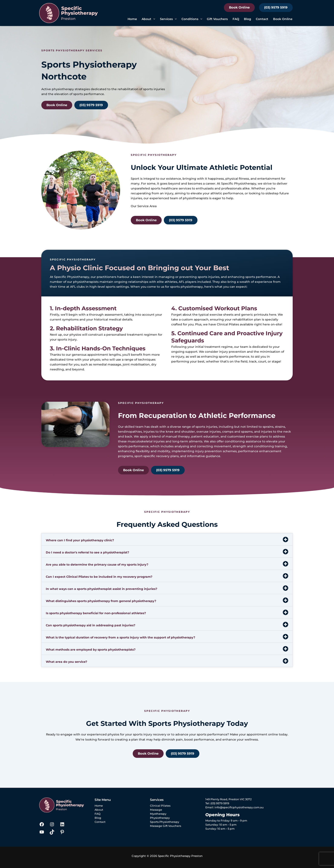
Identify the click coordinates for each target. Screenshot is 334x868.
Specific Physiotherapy (239, 183)
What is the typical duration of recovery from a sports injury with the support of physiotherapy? (120, 637)
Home (132, 19)
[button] (153, 19)
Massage (156, 810)
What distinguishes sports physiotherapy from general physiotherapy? (101, 601)
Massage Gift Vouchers (166, 826)
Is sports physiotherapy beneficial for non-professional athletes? (96, 613)
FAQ (236, 19)
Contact (262, 19)
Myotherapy (158, 814)
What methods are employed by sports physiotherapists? (91, 650)
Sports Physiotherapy (165, 822)
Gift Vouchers (217, 19)
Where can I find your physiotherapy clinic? (80, 540)
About (148, 19)
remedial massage (107, 364)
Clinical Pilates (228, 324)
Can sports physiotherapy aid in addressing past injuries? (91, 625)
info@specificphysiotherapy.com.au (239, 807)
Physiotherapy (160, 818)
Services (168, 19)
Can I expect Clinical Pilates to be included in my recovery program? (99, 577)
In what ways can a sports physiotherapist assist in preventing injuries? (101, 589)
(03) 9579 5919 (276, 7)
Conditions (192, 19)
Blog (248, 19)
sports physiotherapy (186, 287)
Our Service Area (144, 206)
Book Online (239, 7)
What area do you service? (66, 662)
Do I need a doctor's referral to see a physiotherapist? (87, 552)
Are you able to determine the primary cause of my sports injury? (97, 565)
